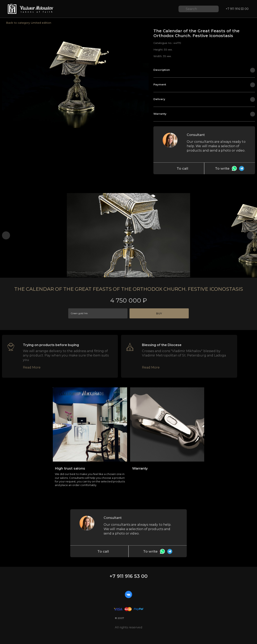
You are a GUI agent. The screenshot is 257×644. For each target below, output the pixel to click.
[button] (6, 235)
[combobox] (98, 313)
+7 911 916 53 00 (128, 576)
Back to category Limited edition (29, 23)
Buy (159, 313)
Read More (32, 367)
